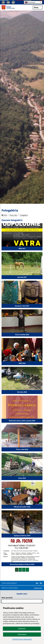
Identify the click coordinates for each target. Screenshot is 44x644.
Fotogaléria (24, 215)
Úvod (4, 215)
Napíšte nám (38, 588)
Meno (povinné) (7, 598)
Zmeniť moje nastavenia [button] (22, 639)
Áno (37, 583)
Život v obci (13, 215)
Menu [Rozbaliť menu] (38, 7)
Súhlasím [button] (22, 629)
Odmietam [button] (22, 634)
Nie (41, 583)
